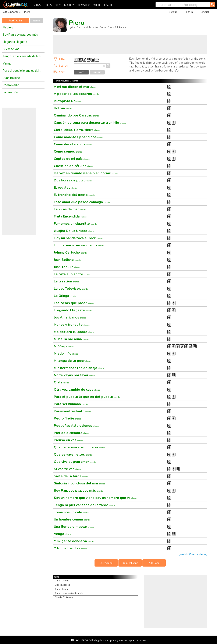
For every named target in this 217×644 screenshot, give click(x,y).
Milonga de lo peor (73, 361)
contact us (140, 640)
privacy (114, 640)
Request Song (130, 563)
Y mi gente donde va (74, 541)
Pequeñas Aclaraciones (76, 426)
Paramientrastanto (73, 411)
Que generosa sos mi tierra (79, 447)
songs (37, 5)
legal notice (102, 640)
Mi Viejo (8, 27)
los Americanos (70, 317)
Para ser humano (71, 404)
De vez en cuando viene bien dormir (86, 173)
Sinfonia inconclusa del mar (79, 483)
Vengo (7, 63)
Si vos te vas (11, 49)
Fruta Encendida (70, 216)
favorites (69, 5)
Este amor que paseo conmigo (82, 202)
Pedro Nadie (11, 85)
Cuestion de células (74, 166)
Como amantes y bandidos (79, 137)
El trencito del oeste (74, 195)
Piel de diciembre (72, 433)
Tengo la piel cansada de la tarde (22, 56)
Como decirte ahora (73, 144)
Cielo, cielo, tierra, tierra (77, 130)
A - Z (81, 72)
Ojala (62, 382)
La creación (10, 92)
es (122, 640)
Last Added (106, 563)
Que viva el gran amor (75, 462)
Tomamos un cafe (71, 512)
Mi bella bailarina (71, 339)
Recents (36, 21)
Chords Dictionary (64, 597)
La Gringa (65, 296)
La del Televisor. (71, 289)
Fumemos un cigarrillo (75, 224)
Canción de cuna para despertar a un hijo (90, 123)
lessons (109, 5)
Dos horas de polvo (73, 180)
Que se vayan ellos (73, 455)
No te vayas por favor (74, 375)
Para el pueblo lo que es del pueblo (22, 71)
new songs (84, 5)
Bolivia (63, 108)
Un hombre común (72, 519)
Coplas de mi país (72, 159)
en (127, 640)
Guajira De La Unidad (74, 231)
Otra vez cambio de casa (77, 390)
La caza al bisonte (72, 274)
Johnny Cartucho (70, 253)
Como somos (68, 152)
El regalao (66, 188)
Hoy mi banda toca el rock (78, 238)
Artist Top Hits (15, 21)
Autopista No (68, 101)
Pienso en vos (69, 440)
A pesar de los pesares (76, 94)
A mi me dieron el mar (75, 87)
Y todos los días (70, 548)
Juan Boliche (11, 78)
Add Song (154, 563)
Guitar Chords (62, 581)
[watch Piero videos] (193, 554)
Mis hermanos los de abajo (79, 368)
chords (48, 5)
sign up (173, 12)
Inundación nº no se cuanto (79, 245)
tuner (58, 5)
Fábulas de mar (70, 209)
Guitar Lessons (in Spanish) (69, 593)
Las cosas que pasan (74, 303)
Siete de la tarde (71, 476)
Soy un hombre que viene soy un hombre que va (96, 498)
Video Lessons (62, 585)
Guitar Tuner (61, 589)
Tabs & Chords (10, 12)
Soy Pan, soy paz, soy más (20, 35)
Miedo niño (66, 354)
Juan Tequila (67, 267)
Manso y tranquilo (72, 325)
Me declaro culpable (74, 332)
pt (131, 640)
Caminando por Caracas (76, 115)
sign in (189, 12)
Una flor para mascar (74, 527)
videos (97, 5)
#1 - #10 (97, 72)
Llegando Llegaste (15, 42)
